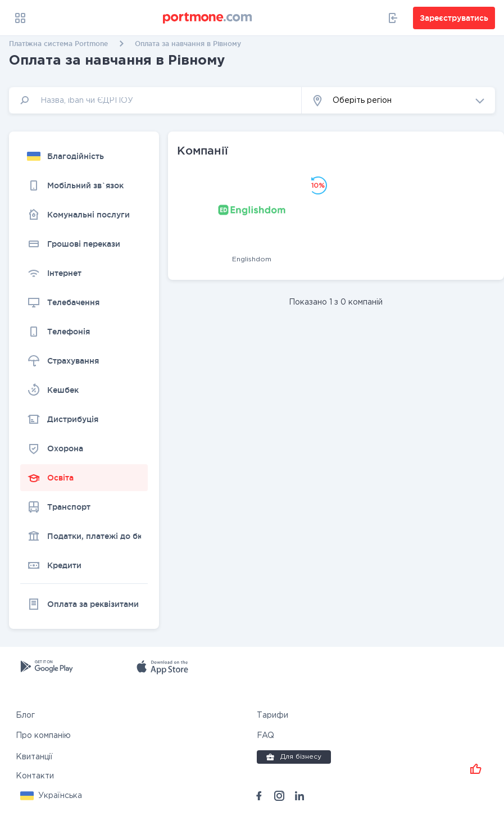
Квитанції (34, 757)
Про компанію (43, 736)
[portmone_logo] (208, 18)
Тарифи (273, 715)
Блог (25, 715)
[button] (398, 100)
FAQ (265, 736)
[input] (155, 100)
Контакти (35, 776)
